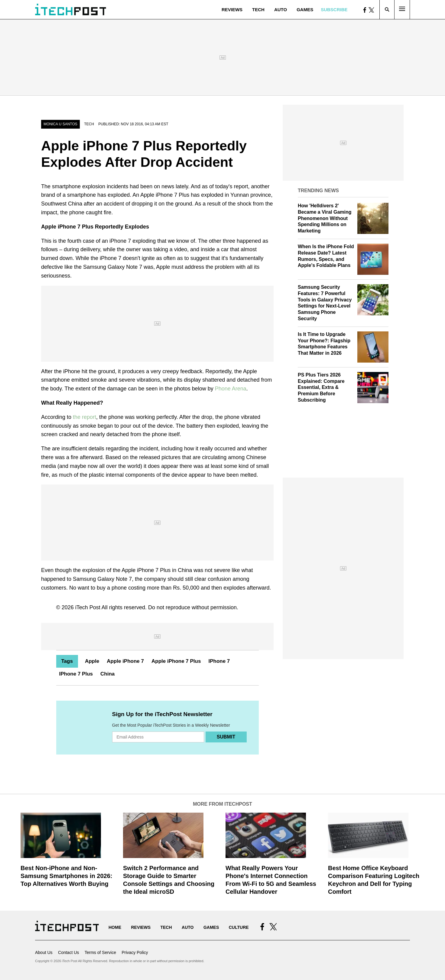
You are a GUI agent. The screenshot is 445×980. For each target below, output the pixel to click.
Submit (226, 737)
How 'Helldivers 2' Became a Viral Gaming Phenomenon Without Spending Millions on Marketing (325, 218)
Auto (281, 10)
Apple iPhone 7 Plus (176, 661)
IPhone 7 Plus (76, 674)
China (107, 674)
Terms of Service (100, 952)
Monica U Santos (60, 124)
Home (115, 927)
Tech (258, 10)
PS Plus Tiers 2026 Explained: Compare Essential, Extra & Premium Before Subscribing (321, 387)
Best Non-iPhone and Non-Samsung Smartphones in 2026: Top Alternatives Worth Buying (66, 876)
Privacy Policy (135, 952)
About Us (44, 952)
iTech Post (88, 607)
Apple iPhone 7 (125, 661)
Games (305, 10)
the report (84, 417)
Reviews (232, 10)
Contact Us (68, 952)
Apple (92, 661)
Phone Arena (231, 389)
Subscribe (334, 10)
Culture (239, 927)
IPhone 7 (219, 661)
